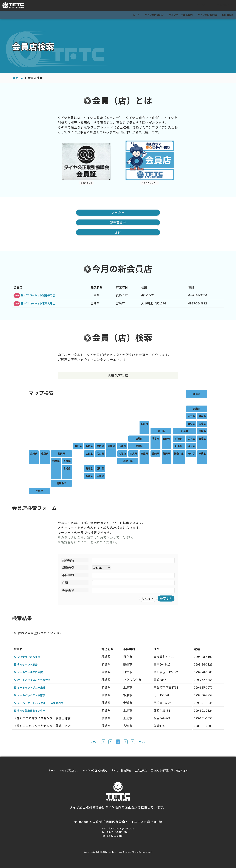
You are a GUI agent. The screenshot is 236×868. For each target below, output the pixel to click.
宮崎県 (67, 469)
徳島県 (100, 476)
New (17, 296)
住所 (65, 583)
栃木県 (191, 439)
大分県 (67, 461)
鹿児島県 (61, 484)
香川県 (100, 469)
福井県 (139, 439)
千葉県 (202, 454)
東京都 (191, 454)
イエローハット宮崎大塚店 (43, 303)
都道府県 (68, 568)
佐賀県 (45, 454)
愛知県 (155, 454)
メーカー (118, 212)
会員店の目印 (86, 183)
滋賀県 (139, 446)
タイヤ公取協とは (154, 15)
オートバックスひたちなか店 (37, 681)
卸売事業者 (118, 222)
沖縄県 (39, 491)
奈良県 (133, 454)
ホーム (136, 15)
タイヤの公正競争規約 (181, 15)
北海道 (197, 394)
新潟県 (184, 431)
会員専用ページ (223, 6)
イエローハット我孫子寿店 (43, 295)
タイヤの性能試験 (207, 15)
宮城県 (202, 424)
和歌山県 (128, 461)
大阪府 (122, 454)
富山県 (161, 431)
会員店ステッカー (150, 183)
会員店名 (68, 560)
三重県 (144, 454)
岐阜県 (155, 439)
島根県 (89, 446)
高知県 (89, 476)
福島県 (202, 431)
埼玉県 (191, 446)
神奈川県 (179, 454)
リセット (148, 599)
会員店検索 (228, 15)
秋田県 (191, 417)
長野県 (166, 439)
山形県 (191, 424)
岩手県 (202, 417)
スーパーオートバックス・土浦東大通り (45, 704)
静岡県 (166, 454)
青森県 (197, 409)
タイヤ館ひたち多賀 (31, 657)
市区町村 (68, 575)
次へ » (142, 744)
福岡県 (61, 454)
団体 (118, 232)
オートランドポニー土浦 (34, 688)
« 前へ (94, 744)
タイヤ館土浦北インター (34, 712)
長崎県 (34, 454)
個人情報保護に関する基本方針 (171, 772)
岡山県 (100, 454)
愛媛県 (89, 469)
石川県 (144, 424)
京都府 (122, 446)
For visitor (200, 6)
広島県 (89, 454)
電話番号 (68, 590)
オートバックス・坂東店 (34, 696)
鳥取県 (100, 446)
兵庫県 (111, 446)
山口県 (78, 446)
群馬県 (179, 439)
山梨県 (179, 446)
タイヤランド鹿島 (30, 665)
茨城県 (202, 439)
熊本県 (56, 461)
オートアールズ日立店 (33, 673)
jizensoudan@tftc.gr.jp (121, 830)
